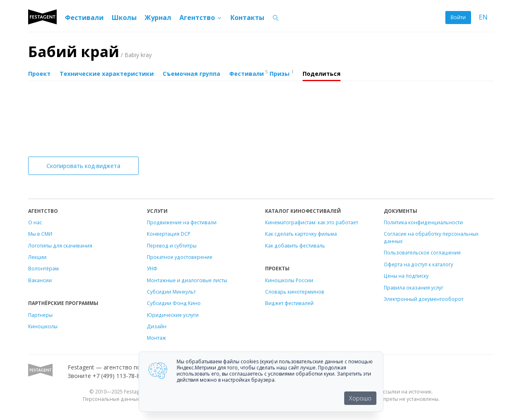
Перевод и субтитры (172, 245)
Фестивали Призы (261, 73)
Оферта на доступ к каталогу (418, 264)
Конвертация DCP (169, 234)
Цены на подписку (406, 276)
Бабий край (90, 52)
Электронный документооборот (424, 299)
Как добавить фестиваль (295, 245)
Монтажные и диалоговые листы (187, 280)
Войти (458, 17)
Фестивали (84, 18)
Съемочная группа (191, 74)
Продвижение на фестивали (182, 222)
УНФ (152, 268)
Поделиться (322, 74)
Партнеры (40, 315)
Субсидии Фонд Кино (174, 303)
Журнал (158, 18)
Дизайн (157, 326)
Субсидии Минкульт (171, 292)
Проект (39, 74)
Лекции (37, 257)
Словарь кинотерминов (295, 292)
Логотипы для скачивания (60, 245)
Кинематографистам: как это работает (312, 222)
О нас (35, 222)
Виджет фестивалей (289, 303)
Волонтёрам (43, 268)
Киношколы (43, 326)
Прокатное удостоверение (180, 257)
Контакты (247, 18)
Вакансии (40, 280)
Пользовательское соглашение (422, 252)
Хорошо (360, 398)
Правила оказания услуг (414, 287)
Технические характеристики (107, 74)
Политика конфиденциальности (423, 222)
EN (483, 17)
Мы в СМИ (40, 234)
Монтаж (156, 338)
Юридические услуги (173, 315)
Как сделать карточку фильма (301, 234)
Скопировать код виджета (83, 166)
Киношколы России (289, 280)
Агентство (201, 18)
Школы (124, 18)
